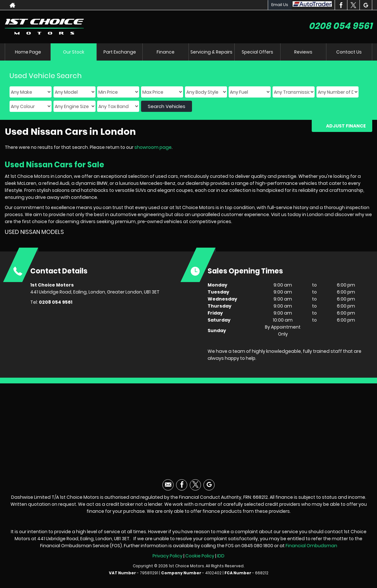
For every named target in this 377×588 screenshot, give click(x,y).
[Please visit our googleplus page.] (366, 5)
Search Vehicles (167, 106)
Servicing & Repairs (211, 52)
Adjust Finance (346, 126)
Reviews (303, 52)
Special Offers (257, 52)
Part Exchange (120, 52)
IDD (221, 556)
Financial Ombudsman (311, 546)
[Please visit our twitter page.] (353, 5)
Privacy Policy (167, 556)
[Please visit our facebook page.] (341, 5)
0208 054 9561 (340, 26)
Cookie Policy (200, 556)
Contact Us (349, 52)
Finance (166, 52)
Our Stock (74, 52)
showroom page (153, 147)
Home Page (28, 52)
